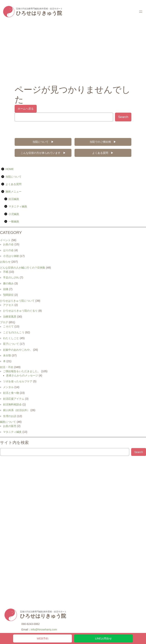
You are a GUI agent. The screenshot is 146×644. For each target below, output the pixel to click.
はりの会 (8, 250)
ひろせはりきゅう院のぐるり (20, 311)
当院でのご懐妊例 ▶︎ (103, 142)
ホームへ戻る (26, 109)
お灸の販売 (10, 426)
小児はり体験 (11, 256)
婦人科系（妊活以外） (16, 410)
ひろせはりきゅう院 (39, 13)
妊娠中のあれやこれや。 (18, 350)
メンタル (8, 387)
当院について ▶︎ (43, 142)
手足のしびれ (11, 277)
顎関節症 (8, 295)
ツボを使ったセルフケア (18, 381)
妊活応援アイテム (14, 399)
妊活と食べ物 (11, 393)
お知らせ (5, 262)
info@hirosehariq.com (44, 630)
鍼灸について (8, 422)
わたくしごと (11, 338)
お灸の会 (8, 244)
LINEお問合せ (103, 638)
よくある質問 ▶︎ (103, 153)
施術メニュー (13, 192)
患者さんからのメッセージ (22, 375)
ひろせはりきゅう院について (17, 301)
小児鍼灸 (14, 214)
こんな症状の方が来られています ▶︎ (43, 153)
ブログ (4, 322)
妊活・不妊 (7, 367)
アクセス (8, 305)
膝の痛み (8, 283)
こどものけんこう (14, 332)
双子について (11, 344)
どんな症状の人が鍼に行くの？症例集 (23, 268)
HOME (10, 169)
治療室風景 (10, 317)
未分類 (7, 355)
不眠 (6, 272)
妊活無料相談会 (12, 404)
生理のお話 (10, 416)
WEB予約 (43, 638)
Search (123, 117)
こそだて (8, 326)
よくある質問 (13, 184)
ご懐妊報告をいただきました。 (22, 371)
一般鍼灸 (14, 221)
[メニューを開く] (141, 12)
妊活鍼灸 (14, 199)
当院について (13, 177)
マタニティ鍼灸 (18, 206)
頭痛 (6, 289)
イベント (5, 240)
